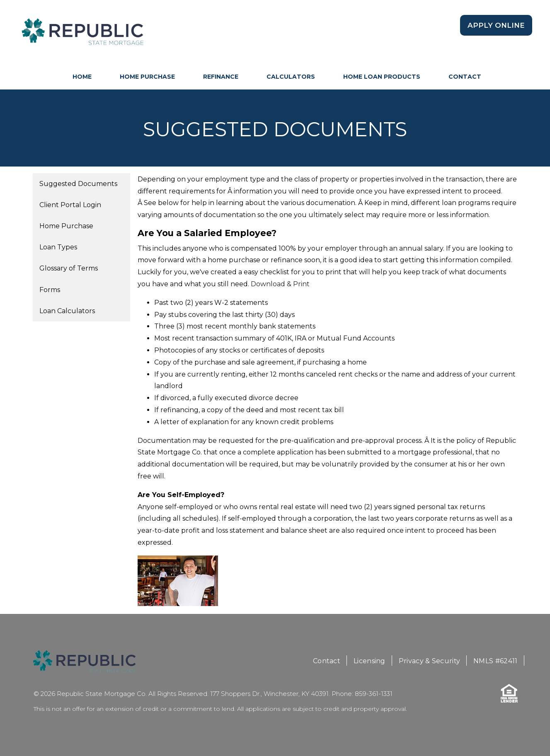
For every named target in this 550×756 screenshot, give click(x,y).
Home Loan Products (382, 77)
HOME (82, 77)
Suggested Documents (78, 184)
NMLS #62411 (495, 661)
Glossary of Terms (69, 268)
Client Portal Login (70, 205)
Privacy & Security (429, 661)
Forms (50, 290)
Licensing (369, 661)
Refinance (221, 77)
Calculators (291, 77)
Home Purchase (147, 77)
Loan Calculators (67, 311)
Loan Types (58, 247)
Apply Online (496, 25)
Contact (465, 77)
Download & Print (280, 284)
